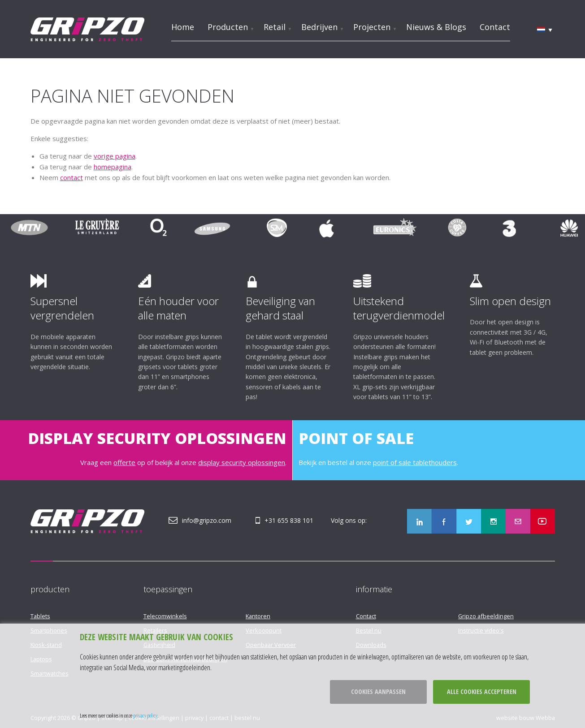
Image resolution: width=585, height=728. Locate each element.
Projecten (372, 27)
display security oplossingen (242, 462)
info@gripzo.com (207, 520)
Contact (495, 27)
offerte (124, 462)
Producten (228, 27)
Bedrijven (319, 27)
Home (183, 27)
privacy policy (145, 715)
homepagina (113, 167)
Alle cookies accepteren (482, 691)
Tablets (40, 616)
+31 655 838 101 (289, 520)
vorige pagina (115, 156)
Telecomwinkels (165, 616)
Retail (275, 27)
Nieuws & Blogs (436, 27)
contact (71, 177)
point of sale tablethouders (415, 462)
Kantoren (258, 616)
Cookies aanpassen (378, 691)
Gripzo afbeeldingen (486, 616)
